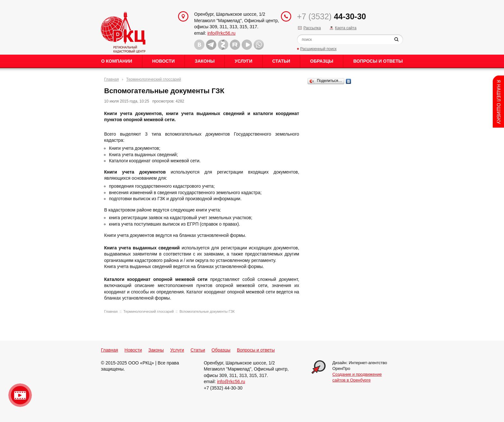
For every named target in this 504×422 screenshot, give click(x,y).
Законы (205, 61)
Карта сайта (346, 28)
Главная (112, 79)
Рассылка (312, 28)
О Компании (117, 61)
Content (498, 102)
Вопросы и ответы (378, 61)
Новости (163, 61)
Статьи (281, 61)
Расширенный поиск (318, 49)
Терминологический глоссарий (154, 79)
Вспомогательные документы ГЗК (207, 311)
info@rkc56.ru (221, 33)
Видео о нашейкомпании (20, 395)
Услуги (243, 61)
